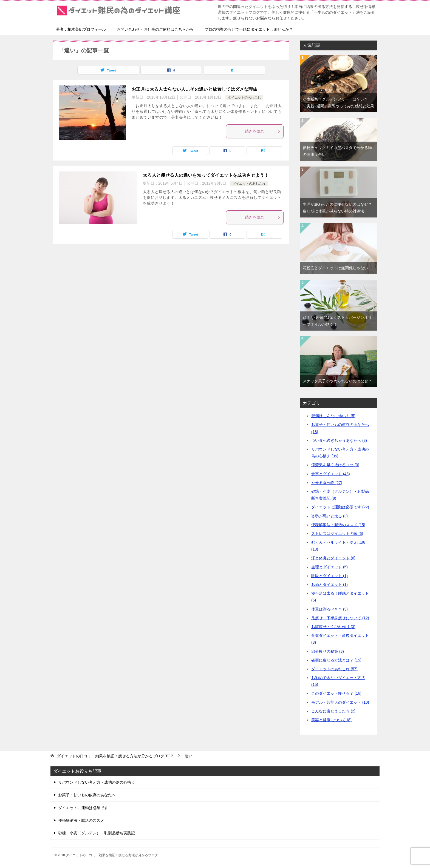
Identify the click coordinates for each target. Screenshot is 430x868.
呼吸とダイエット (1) (329, 576)
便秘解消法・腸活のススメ (81, 820)
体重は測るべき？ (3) (329, 609)
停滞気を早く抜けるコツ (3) (335, 465)
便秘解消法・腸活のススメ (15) (338, 525)
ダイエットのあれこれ (244, 98)
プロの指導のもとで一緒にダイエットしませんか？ (249, 29)
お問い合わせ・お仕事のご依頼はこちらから (155, 29)
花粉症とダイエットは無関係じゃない (335, 268)
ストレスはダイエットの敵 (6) (337, 534)
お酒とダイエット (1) (329, 585)
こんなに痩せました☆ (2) (333, 711)
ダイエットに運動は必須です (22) (340, 507)
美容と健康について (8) (331, 720)
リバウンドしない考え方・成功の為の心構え (97, 782)
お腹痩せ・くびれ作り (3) (333, 627)
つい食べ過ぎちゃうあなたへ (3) (339, 440)
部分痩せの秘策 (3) (328, 651)
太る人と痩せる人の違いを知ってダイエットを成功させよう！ (206, 175)
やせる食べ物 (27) (327, 483)
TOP (115, 756)
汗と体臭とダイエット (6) (333, 558)
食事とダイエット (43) (331, 474)
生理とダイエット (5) (329, 567)
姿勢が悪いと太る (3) (329, 516)
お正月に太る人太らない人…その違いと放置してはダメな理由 (195, 89)
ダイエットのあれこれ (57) (334, 669)
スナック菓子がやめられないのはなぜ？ (337, 381)
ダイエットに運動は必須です (83, 808)
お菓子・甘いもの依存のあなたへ (87, 795)
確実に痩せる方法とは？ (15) (336, 660)
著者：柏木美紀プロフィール (81, 29)
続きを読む (263, 131)
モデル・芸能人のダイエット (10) (340, 702)
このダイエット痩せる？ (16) (336, 693)
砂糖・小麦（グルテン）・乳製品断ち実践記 (97, 833)
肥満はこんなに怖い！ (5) (333, 416)
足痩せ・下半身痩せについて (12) (340, 618)
